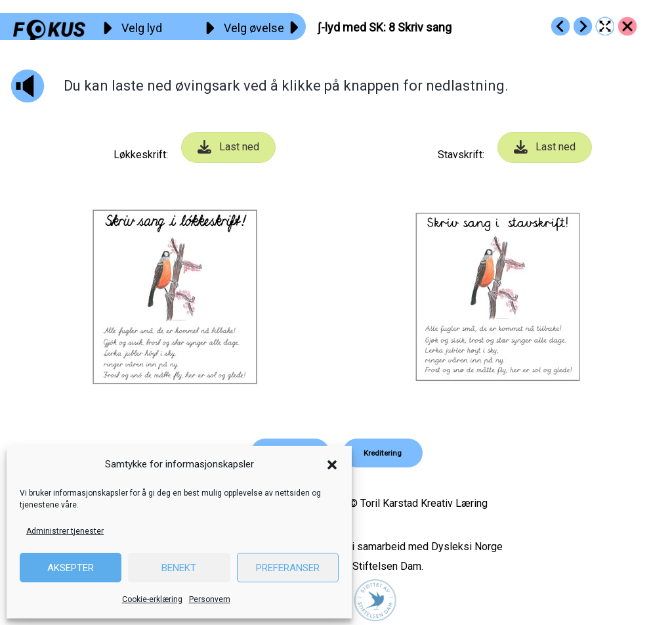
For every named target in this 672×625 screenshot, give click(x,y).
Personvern (210, 599)
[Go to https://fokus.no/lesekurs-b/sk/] (627, 26)
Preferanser (288, 568)
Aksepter (71, 568)
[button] (332, 465)
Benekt (179, 568)
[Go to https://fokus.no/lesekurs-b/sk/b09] (583, 26)
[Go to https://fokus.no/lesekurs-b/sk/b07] (560, 26)
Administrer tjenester (65, 531)
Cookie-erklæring (152, 599)
